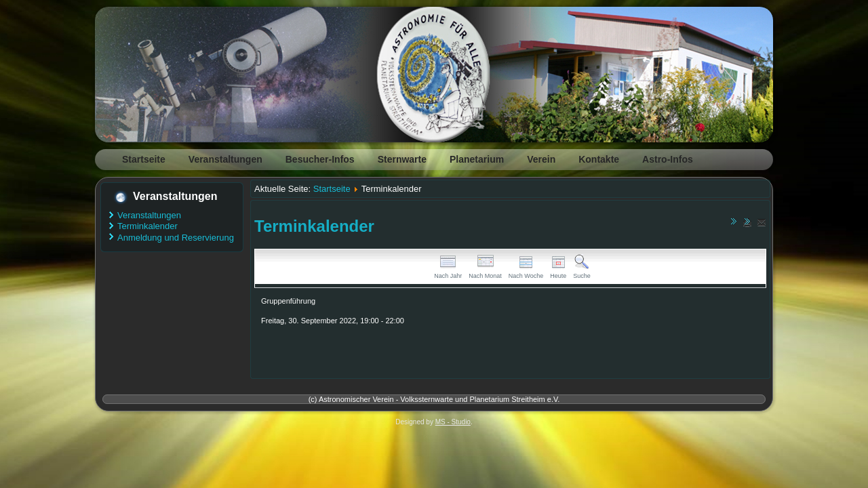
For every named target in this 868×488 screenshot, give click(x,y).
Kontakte (599, 159)
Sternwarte (402, 159)
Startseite (144, 159)
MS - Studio (453, 422)
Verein (541, 159)
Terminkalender (147, 226)
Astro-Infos (668, 159)
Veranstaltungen (225, 159)
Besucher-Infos (320, 159)
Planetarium (477, 159)
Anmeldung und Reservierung (176, 238)
